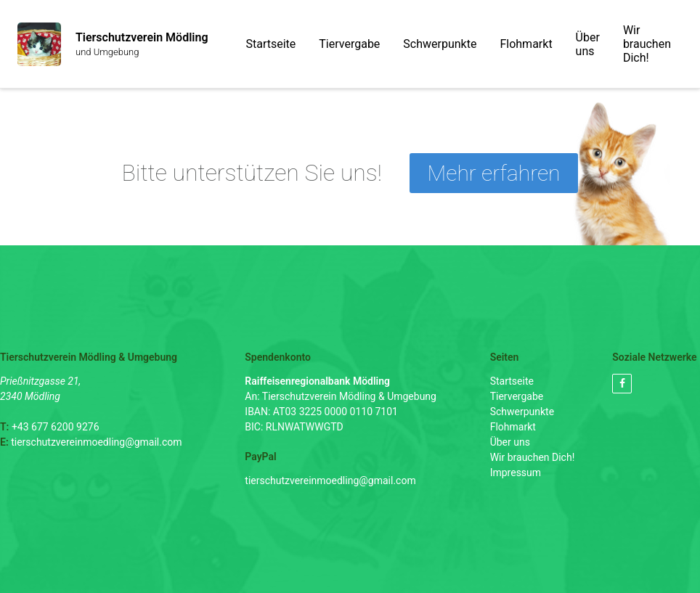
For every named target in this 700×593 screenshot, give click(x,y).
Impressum (516, 473)
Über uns (588, 44)
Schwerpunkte (440, 44)
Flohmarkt (526, 44)
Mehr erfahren (494, 173)
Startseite (270, 44)
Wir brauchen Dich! (647, 44)
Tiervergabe (349, 44)
